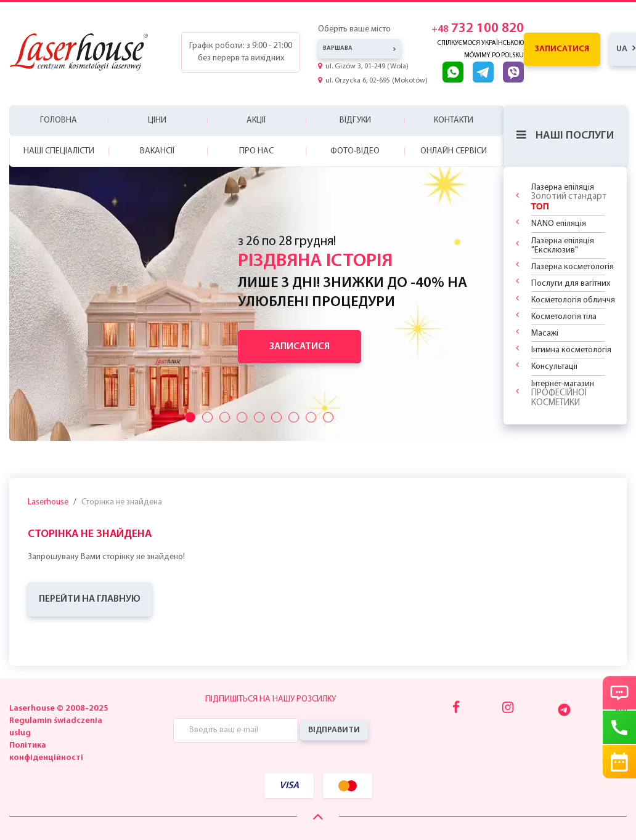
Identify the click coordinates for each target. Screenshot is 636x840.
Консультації (555, 367)
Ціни (157, 120)
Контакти (454, 120)
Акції (256, 120)
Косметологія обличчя (573, 300)
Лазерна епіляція (569, 197)
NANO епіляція (559, 224)
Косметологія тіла (564, 317)
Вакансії (157, 151)
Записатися (562, 49)
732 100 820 (478, 29)
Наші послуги (565, 135)
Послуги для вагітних (571, 284)
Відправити (334, 730)
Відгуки (355, 120)
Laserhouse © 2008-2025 (59, 709)
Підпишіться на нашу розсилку (271, 699)
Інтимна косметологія (571, 350)
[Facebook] (456, 709)
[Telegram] (564, 710)
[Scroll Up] (318, 818)
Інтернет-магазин (563, 394)
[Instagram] (508, 709)
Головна (59, 120)
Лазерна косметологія (573, 267)
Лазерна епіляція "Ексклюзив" (563, 246)
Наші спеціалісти (59, 151)
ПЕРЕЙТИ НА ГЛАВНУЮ (90, 599)
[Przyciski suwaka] (190, 417)
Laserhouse (48, 502)
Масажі (545, 333)
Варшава (338, 48)
